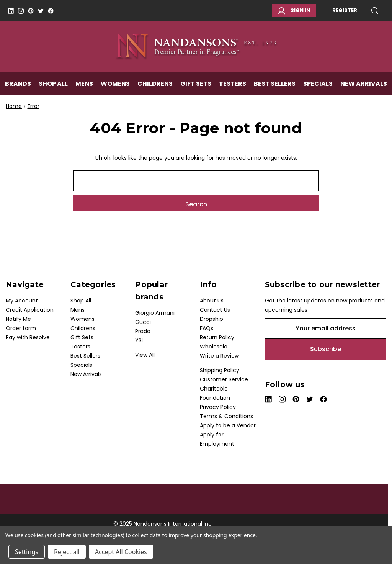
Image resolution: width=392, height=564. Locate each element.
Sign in (294, 11)
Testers (233, 87)
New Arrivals (364, 87)
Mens (84, 87)
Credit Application (30, 310)
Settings (27, 552)
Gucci (143, 322)
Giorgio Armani (155, 313)
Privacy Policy (218, 407)
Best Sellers (275, 87)
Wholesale (214, 347)
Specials (318, 87)
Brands (18, 87)
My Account (22, 301)
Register (345, 11)
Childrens (155, 87)
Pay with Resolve (28, 337)
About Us (212, 301)
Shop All (53, 87)
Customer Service (224, 379)
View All (145, 355)
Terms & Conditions (226, 416)
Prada (143, 331)
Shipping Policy (220, 370)
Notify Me (18, 319)
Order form (21, 328)
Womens (115, 87)
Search (375, 11)
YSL (140, 340)
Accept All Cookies (121, 552)
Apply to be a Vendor (228, 425)
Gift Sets (196, 87)
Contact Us (215, 310)
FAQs (207, 328)
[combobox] (196, 181)
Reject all (67, 552)
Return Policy (217, 337)
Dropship (212, 319)
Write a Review (219, 356)
